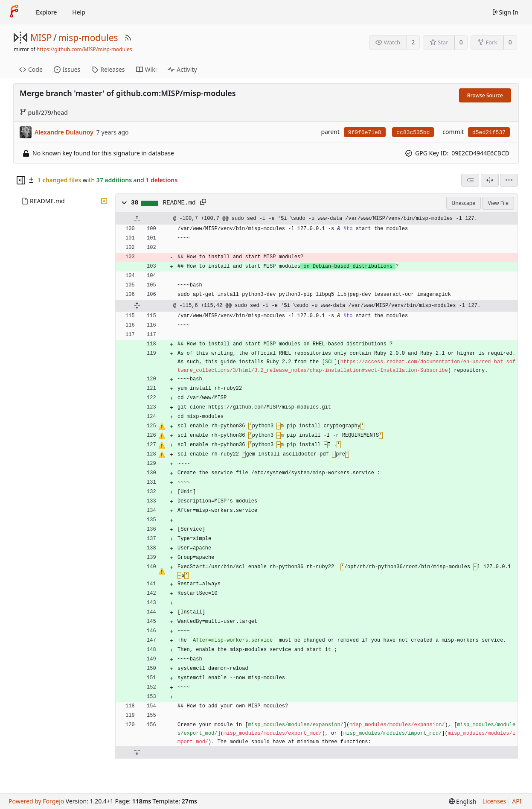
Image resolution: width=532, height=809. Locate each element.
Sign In (505, 12)
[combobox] (470, 180)
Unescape (464, 203)
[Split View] (490, 180)
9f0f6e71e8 (365, 133)
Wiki (147, 69)
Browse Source (485, 95)
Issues (67, 69)
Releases (108, 69)
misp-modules (88, 38)
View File (498, 203)
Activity (182, 69)
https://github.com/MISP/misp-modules (84, 49)
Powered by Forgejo (36, 801)
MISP (41, 38)
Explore (46, 12)
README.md (47, 201)
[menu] (509, 180)
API (517, 801)
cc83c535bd (413, 133)
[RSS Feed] (128, 38)
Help (79, 12)
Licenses (494, 801)
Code (31, 69)
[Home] (14, 12)
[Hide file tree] (21, 180)
